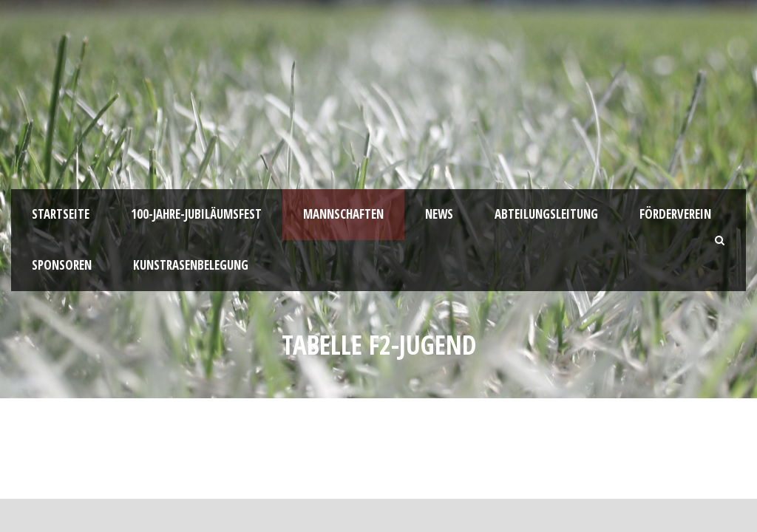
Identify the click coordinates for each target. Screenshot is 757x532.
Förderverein (675, 214)
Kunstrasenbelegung (191, 265)
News (439, 214)
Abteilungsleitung (546, 214)
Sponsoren (62, 265)
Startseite (61, 214)
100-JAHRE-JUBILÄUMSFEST (196, 214)
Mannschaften (343, 214)
